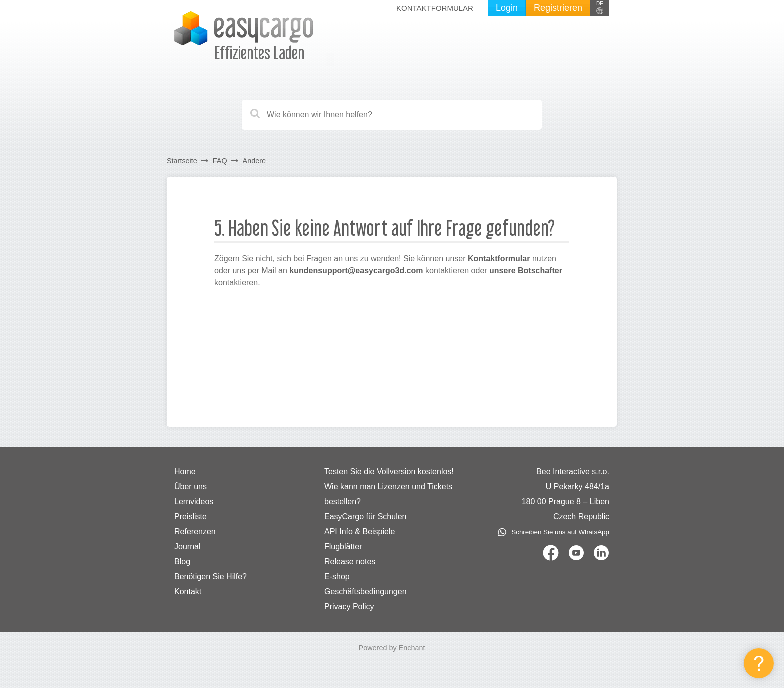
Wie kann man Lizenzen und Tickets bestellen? (388, 494)
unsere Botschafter (526, 271)
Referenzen (195, 531)
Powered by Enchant (392, 648)
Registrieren (558, 8)
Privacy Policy (349, 606)
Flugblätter (343, 546)
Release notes (350, 561)
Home (185, 471)
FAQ (220, 161)
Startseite (182, 161)
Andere (254, 161)
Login (507, 8)
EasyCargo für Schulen (366, 516)
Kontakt (188, 591)
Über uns (191, 486)
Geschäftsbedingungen (366, 591)
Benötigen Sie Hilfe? (211, 576)
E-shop (337, 576)
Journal (187, 546)
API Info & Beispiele (360, 531)
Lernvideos (194, 501)
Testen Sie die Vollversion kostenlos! (389, 471)
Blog (182, 561)
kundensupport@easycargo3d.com (356, 271)
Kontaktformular (435, 8)
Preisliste (191, 516)
